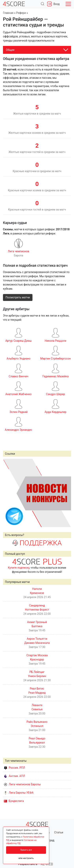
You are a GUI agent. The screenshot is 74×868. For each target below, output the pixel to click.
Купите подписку (19, 568)
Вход (53, 4)
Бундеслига (14, 801)
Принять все (26, 850)
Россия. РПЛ (15, 768)
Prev (8, 493)
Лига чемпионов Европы (22, 784)
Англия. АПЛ (14, 776)
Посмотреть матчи (18, 297)
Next (66, 493)
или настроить (26, 858)
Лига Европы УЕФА (19, 793)
